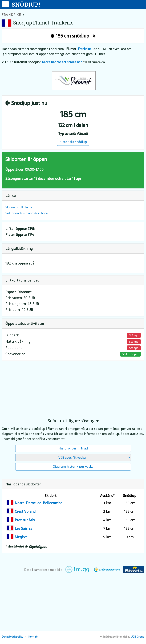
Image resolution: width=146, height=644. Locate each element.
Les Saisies (23, 529)
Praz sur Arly (25, 520)
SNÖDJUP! (26, 5)
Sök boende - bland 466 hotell (27, 213)
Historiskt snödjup (73, 142)
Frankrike (11, 15)
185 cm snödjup (73, 36)
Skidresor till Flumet (20, 207)
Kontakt (33, 637)
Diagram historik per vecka (73, 467)
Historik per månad (73, 448)
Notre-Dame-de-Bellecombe (38, 503)
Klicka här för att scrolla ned (62, 62)
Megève (21, 537)
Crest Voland (25, 511)
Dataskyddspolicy (12, 637)
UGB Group (138, 637)
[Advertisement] (73, 387)
